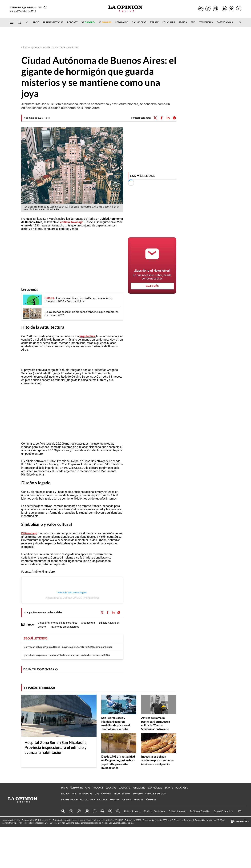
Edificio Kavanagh (109, 623)
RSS (239, 811)
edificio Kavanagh (72, 222)
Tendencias (206, 22)
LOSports (125, 788)
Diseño (28, 483)
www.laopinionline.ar (12, 820)
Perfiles (139, 800)
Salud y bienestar (156, 794)
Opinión (127, 800)
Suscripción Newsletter (224, 811)
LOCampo (111, 788)
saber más (152, 286)
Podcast (72, 22)
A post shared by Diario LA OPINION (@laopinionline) (72, 598)
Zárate (154, 22)
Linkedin (118, 811)
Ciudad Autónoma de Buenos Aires (58, 623)
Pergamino (122, 22)
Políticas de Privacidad (200, 811)
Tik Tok (95, 811)
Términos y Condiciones (154, 811)
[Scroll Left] (29, 22)
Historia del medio (132, 811)
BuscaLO (115, 800)
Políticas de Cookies (177, 811)
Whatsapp (102, 811)
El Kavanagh (29, 533)
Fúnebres (151, 800)
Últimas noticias (53, 22)
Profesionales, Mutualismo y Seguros (84, 800)
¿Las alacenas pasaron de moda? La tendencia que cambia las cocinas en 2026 (67, 655)
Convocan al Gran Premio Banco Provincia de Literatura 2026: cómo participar (68, 647)
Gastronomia (225, 22)
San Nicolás (139, 22)
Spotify (110, 811)
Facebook (63, 811)
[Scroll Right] (238, 22)
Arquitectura (36, 47)
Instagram (79, 811)
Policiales (169, 22)
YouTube (87, 811)
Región (183, 22)
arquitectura (88, 336)
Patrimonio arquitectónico (64, 627)
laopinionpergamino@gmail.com (78, 820)
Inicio (36, 22)
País (193, 22)
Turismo (138, 794)
